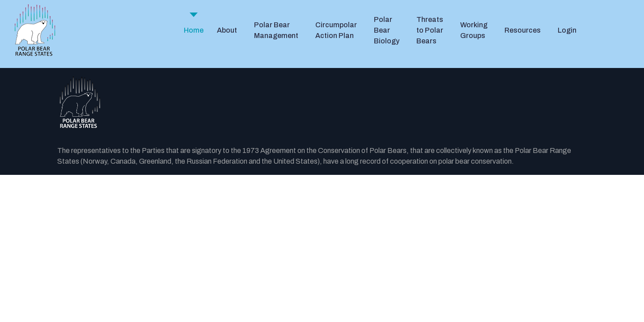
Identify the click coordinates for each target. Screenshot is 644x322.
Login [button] (567, 30)
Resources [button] (523, 30)
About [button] (227, 30)
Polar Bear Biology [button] (387, 30)
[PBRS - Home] (35, 30)
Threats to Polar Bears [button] (430, 30)
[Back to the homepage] (322, 103)
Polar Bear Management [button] (276, 30)
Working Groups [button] (474, 30)
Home (194, 30)
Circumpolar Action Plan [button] (336, 30)
